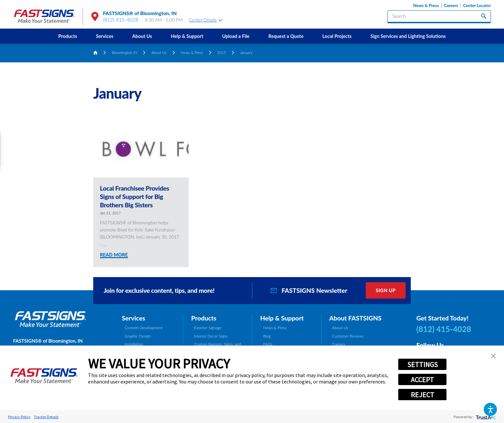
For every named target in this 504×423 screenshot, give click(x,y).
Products (67, 36)
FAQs (268, 344)
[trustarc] (485, 417)
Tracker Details (46, 417)
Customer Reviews (348, 336)
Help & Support (187, 36)
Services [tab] (134, 318)
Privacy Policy (19, 417)
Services (104, 36)
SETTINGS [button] (423, 364)
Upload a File (236, 36)
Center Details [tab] (206, 20)
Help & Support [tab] (282, 318)
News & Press (426, 6)
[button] (490, 409)
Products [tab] (204, 318)
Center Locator (477, 6)
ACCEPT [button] (422, 380)
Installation (134, 344)
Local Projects (337, 36)
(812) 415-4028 (121, 20)
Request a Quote (286, 36)
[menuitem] (68, 36)
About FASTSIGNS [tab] (355, 318)
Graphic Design (138, 336)
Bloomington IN (125, 53)
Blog (267, 336)
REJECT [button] (423, 395)
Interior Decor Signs (211, 336)
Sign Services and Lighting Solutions (408, 36)
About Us (142, 36)
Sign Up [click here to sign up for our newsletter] (386, 290)
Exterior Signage (208, 328)
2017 (222, 53)
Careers (451, 6)
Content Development (144, 328)
